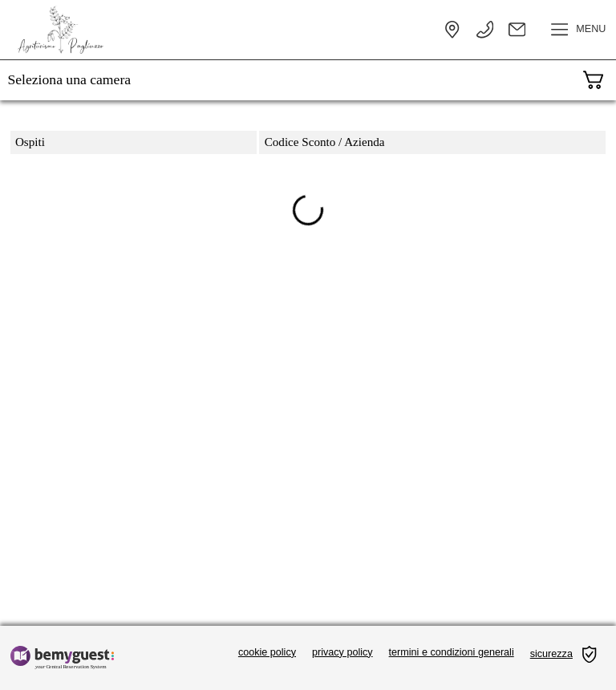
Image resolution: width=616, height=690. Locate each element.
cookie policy (267, 652)
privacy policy (342, 652)
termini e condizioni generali (452, 652)
